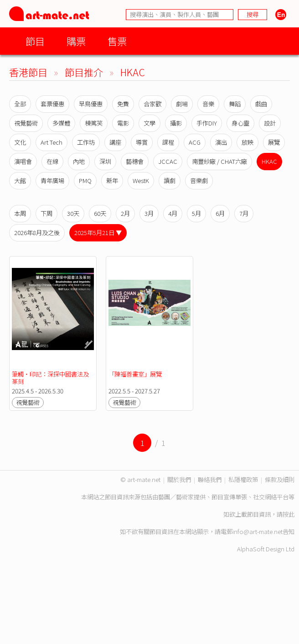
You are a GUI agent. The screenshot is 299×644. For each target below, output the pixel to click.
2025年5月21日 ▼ (98, 233)
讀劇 (170, 181)
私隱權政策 (243, 479)
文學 (149, 123)
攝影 (176, 123)
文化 (20, 142)
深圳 (105, 161)
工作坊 (86, 142)
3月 (149, 213)
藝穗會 (135, 161)
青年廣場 (52, 181)
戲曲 (261, 104)
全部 (20, 104)
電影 (123, 123)
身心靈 (240, 123)
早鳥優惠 (91, 104)
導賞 (142, 142)
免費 (123, 104)
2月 (125, 213)
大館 (20, 181)
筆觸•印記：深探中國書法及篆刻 (50, 378)
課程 (168, 142)
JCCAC (168, 161)
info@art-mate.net (258, 531)
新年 (112, 181)
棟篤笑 (94, 123)
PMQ (85, 181)
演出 (221, 142)
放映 (247, 142)
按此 (289, 514)
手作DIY (207, 123)
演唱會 (23, 161)
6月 (220, 213)
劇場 (182, 104)
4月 (173, 213)
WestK (141, 181)
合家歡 (152, 104)
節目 (35, 41)
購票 (76, 41)
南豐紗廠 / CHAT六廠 (219, 161)
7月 (244, 213)
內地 (79, 161)
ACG (195, 142)
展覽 (274, 142)
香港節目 (28, 72)
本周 (20, 213)
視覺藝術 (26, 123)
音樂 (208, 104)
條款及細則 (280, 479)
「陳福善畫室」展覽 (135, 374)
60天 (100, 213)
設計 (270, 123)
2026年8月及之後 (37, 233)
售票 (117, 41)
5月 (196, 213)
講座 (115, 142)
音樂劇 (199, 181)
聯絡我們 (210, 479)
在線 (52, 161)
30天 (73, 213)
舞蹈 (235, 104)
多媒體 (61, 123)
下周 (46, 213)
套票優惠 (52, 104)
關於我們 (179, 479)
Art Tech (52, 142)
